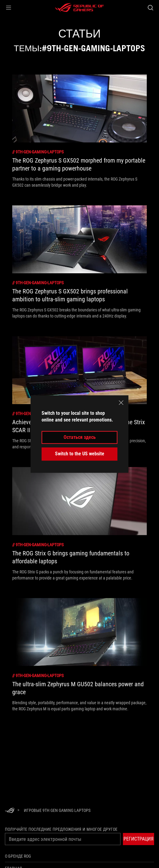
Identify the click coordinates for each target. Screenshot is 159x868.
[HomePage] (10, 811)
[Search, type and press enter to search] (150, 8)
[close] (121, 403)
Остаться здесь (80, 437)
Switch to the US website (80, 454)
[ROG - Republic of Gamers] (79, 8)
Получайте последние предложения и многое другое (61, 829)
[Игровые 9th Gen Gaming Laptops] (57, 810)
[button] (9, 8)
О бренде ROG (18, 856)
